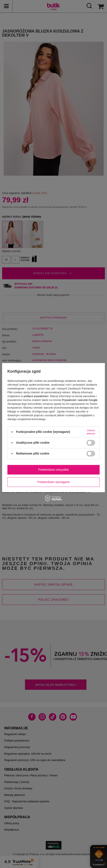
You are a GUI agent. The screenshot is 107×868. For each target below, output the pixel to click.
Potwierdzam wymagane (54, 482)
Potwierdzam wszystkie (54, 470)
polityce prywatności (36, 396)
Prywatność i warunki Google (80, 400)
